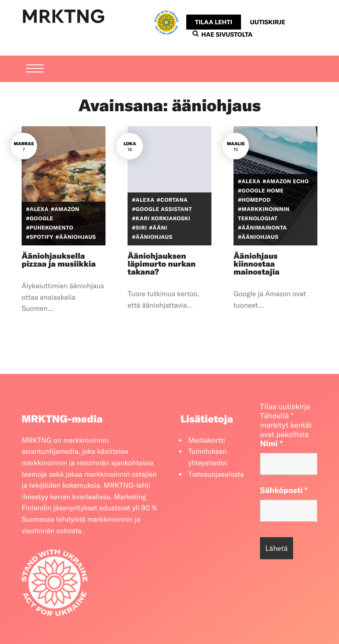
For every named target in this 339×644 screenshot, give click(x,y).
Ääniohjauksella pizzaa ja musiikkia (59, 260)
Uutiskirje (267, 22)
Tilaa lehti (214, 22)
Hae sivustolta (222, 34)
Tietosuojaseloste (216, 475)
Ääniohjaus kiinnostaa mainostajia (256, 264)
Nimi (271, 443)
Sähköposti (284, 490)
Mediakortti (207, 441)
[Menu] (35, 53)
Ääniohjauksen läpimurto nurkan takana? (162, 264)
